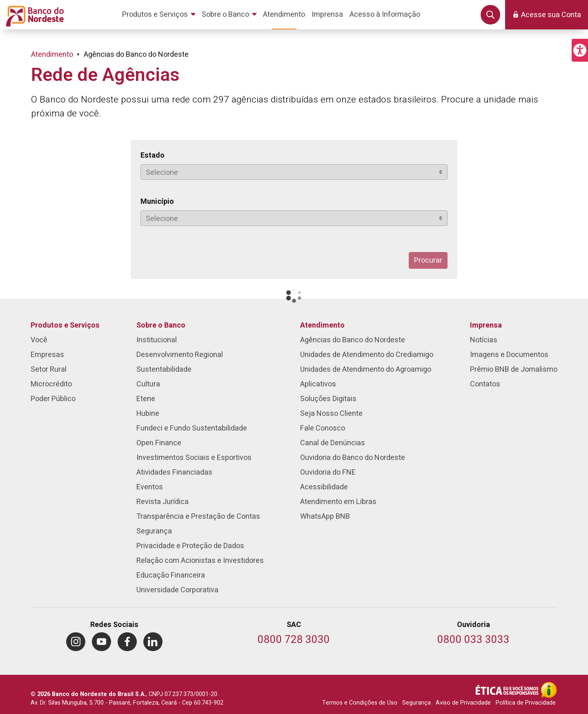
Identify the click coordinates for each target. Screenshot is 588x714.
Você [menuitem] (39, 340)
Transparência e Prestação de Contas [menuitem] (198, 517)
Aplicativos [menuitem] (318, 384)
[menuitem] (160, 15)
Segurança (416, 703)
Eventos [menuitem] (150, 487)
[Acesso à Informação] (549, 690)
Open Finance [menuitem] (159, 443)
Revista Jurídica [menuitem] (163, 502)
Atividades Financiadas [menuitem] (174, 472)
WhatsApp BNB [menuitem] (325, 517)
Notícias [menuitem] (484, 340)
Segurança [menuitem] (154, 531)
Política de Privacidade (526, 703)
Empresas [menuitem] (47, 355)
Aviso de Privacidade (463, 703)
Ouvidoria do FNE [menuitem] (328, 472)
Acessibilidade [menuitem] (324, 487)
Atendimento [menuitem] (322, 325)
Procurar (428, 260)
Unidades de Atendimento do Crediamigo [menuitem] (367, 355)
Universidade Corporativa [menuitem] (177, 590)
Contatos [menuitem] (485, 384)
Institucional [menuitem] (157, 340)
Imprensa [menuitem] (486, 325)
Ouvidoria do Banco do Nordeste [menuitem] (353, 458)
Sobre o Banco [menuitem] (161, 325)
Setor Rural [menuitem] (49, 369)
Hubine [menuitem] (148, 414)
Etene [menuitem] (146, 399)
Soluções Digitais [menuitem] (328, 399)
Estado (153, 155)
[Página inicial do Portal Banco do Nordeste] (33, 15)
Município (157, 202)
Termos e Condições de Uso (360, 703)
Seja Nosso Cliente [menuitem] (331, 414)
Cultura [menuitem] (148, 384)
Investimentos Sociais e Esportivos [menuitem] (194, 458)
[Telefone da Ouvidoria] (473, 640)
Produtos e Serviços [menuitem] (65, 325)
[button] (580, 50)
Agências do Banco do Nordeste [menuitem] (353, 340)
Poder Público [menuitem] (53, 399)
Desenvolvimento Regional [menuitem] (180, 355)
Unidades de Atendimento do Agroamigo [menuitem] (366, 369)
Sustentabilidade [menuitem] (164, 369)
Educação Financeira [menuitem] (171, 575)
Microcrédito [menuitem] (51, 384)
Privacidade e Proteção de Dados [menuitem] (190, 546)
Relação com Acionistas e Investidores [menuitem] (200, 561)
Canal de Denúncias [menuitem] (333, 443)
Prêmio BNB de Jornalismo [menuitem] (514, 369)
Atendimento (52, 55)
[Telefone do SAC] (294, 640)
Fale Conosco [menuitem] (323, 428)
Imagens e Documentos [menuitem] (509, 355)
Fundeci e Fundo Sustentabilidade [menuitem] (192, 428)
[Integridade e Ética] (508, 690)
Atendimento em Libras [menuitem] (338, 502)
